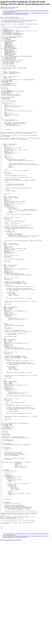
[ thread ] (17, 14)
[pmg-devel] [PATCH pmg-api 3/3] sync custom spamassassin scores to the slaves (31, 13)
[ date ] (14, 14)
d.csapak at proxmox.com (14, 19)
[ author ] (26, 14)
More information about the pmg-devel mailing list (11, 643)
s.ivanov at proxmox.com (12, 7)
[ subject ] (22, 14)
